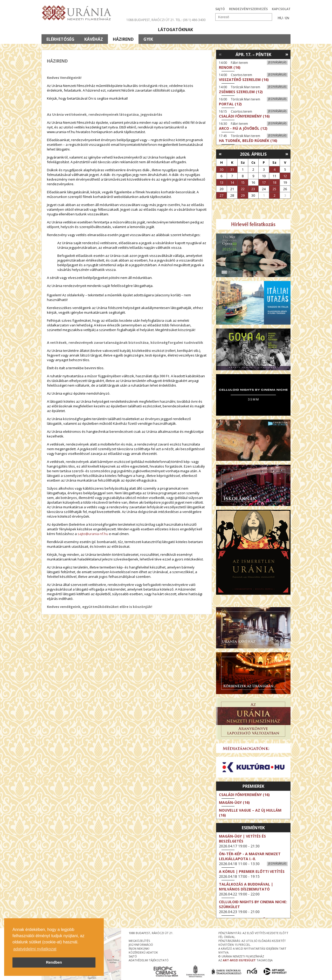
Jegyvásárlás (277, 62)
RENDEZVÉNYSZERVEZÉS (248, 9)
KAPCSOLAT (281, 9)
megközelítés (139, 941)
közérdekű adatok (143, 952)
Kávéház (94, 39)
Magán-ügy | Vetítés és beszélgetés (242, 839)
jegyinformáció (141, 945)
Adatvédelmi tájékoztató (149, 960)
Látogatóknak (175, 30)
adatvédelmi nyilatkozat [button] (35, 949)
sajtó (133, 956)
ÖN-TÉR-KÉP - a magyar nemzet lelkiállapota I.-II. (250, 856)
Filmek (54, 30)
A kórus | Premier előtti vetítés (252, 871)
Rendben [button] (54, 962)
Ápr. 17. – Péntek (253, 54)
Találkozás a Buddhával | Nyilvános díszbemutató (246, 887)
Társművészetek (89, 30)
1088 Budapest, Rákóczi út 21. (151, 20)
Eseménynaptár (221, 30)
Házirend (123, 39)
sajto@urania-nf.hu (93, 534)
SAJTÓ (220, 9)
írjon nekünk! (139, 948)
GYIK (148, 39)
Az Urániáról (133, 30)
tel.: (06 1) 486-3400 (191, 20)
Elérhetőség (60, 39)
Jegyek (255, 30)
